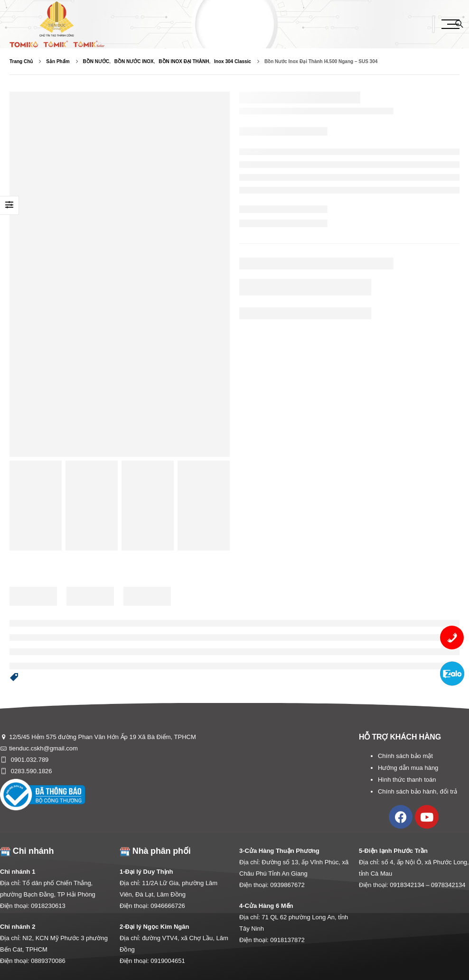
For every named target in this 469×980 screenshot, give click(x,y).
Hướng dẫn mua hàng (408, 768)
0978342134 (448, 885)
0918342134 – (410, 885)
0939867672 (287, 885)
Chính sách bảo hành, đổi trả (417, 791)
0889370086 (48, 961)
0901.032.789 (29, 760)
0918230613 (48, 906)
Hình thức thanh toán (407, 780)
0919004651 (168, 961)
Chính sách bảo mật (405, 756)
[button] (14, 678)
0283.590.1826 (30, 771)
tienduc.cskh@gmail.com (43, 748)
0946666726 (168, 906)
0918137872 (287, 940)
